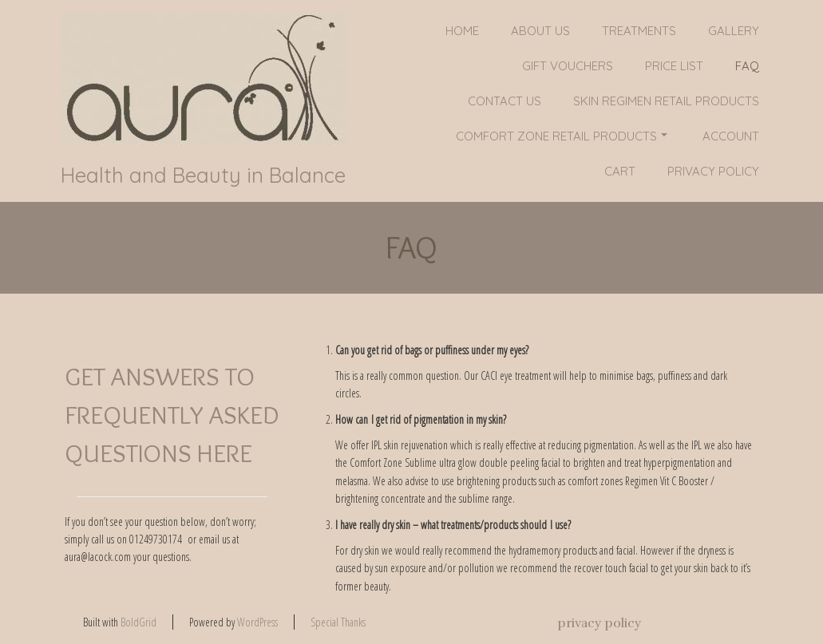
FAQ (747, 66)
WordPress (257, 622)
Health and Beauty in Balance (203, 176)
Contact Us (504, 101)
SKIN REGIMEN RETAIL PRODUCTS (666, 101)
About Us (540, 31)
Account (731, 136)
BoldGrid (138, 622)
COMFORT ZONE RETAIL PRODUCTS (562, 136)
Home (462, 31)
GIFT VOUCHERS (568, 66)
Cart (620, 171)
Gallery (734, 31)
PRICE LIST (674, 66)
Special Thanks (338, 622)
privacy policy (713, 171)
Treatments (639, 31)
